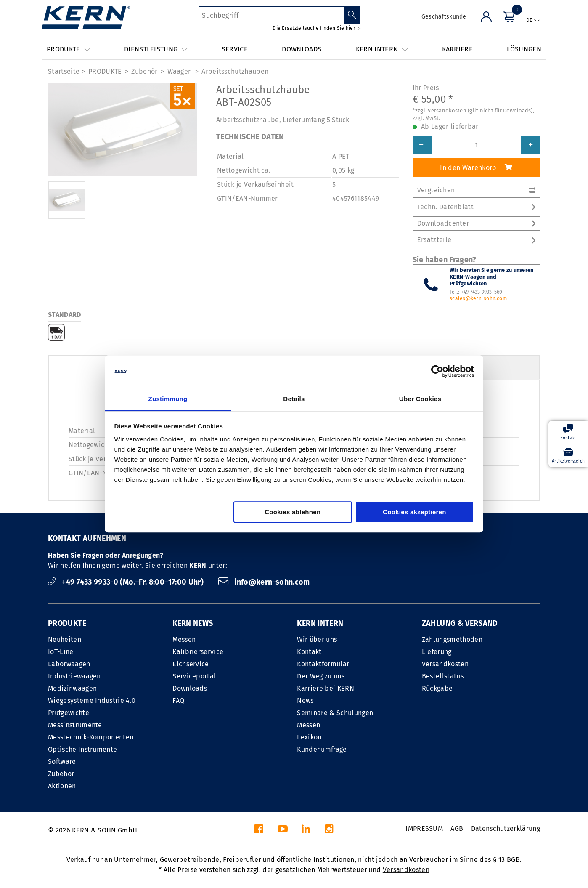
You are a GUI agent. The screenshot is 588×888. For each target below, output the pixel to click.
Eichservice (191, 664)
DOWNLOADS (302, 49)
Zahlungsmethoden (452, 639)
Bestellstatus (443, 676)
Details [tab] (294, 399)
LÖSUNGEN (524, 49)
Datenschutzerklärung (506, 828)
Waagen (180, 71)
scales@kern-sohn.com (478, 298)
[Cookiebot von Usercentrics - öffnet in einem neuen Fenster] (437, 372)
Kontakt (309, 652)
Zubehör (144, 71)
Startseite (64, 71)
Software (62, 762)
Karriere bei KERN (325, 688)
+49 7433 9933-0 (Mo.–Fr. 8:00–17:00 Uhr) (127, 582)
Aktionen (62, 786)
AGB (457, 828)
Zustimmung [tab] (168, 399)
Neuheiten (65, 639)
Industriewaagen (74, 676)
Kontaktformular (323, 664)
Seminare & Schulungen (335, 713)
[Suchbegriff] (271, 15)
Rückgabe (437, 688)
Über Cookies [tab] (420, 399)
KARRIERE (458, 49)
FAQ (178, 701)
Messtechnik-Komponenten (91, 737)
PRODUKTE (105, 71)
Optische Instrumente (82, 749)
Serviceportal (194, 676)
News (305, 701)
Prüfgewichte (69, 713)
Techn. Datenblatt (476, 207)
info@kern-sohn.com (264, 582)
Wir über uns (317, 639)
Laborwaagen (69, 664)
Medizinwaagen (72, 688)
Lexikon (309, 737)
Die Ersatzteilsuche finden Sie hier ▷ (317, 28)
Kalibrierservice (198, 652)
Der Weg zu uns (320, 676)
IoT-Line (61, 652)
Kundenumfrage (322, 749)
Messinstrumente (75, 725)
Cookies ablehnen (293, 512)
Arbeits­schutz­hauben (235, 71)
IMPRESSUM (424, 828)
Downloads (190, 688)
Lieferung (437, 652)
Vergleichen (476, 190)
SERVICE (235, 49)
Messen (184, 639)
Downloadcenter (476, 223)
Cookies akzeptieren (415, 512)
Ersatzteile (476, 240)
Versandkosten (445, 664)
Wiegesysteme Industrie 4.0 (92, 701)
